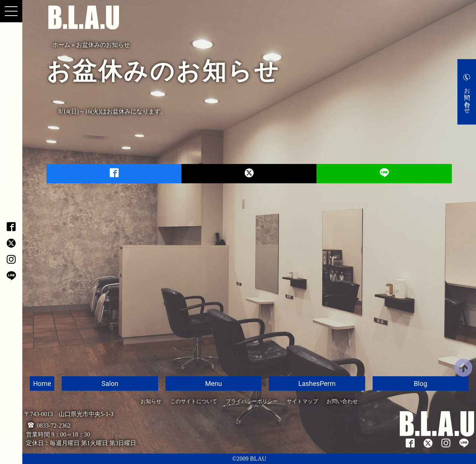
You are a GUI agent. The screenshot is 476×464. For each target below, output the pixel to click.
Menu (213, 384)
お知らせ (151, 401)
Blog (421, 384)
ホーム (61, 45)
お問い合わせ (467, 97)
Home (42, 384)
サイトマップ (302, 401)
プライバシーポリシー (252, 401)
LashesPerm (317, 384)
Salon (110, 384)
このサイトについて (194, 401)
